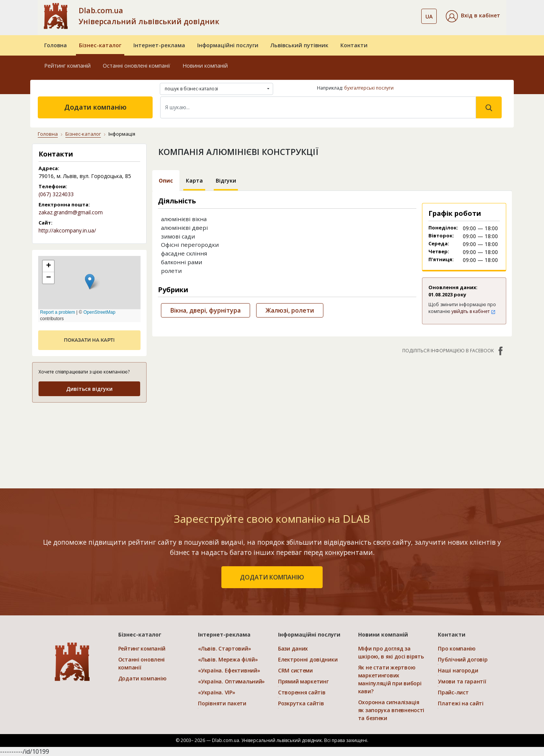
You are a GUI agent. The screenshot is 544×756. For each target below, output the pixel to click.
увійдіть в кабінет (474, 311)
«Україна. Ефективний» (229, 670)
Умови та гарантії (462, 681)
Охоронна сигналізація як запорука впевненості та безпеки (391, 710)
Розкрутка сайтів (301, 703)
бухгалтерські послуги (369, 88)
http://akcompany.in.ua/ (67, 230)
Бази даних (293, 648)
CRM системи (295, 670)
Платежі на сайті (461, 703)
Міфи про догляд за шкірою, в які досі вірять (391, 652)
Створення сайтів (302, 692)
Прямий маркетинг (303, 681)
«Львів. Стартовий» (224, 648)
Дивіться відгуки (89, 389)
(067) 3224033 (56, 194)
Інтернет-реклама (159, 45)
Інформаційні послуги (228, 45)
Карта (194, 180)
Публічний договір (463, 659)
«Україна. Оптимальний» (231, 681)
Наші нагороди (458, 670)
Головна (56, 45)
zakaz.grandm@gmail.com (71, 212)
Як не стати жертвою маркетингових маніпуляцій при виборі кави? (390, 679)
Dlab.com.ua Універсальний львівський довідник (149, 16)
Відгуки (226, 180)
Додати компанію (95, 107)
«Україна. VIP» (216, 692)
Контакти (354, 45)
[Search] (318, 107)
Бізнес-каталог (100, 45)
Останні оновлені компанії (137, 66)
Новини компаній (205, 66)
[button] (473, 16)
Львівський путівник (299, 45)
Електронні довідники (308, 659)
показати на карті (89, 340)
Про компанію (457, 648)
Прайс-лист (453, 692)
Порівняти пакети (222, 703)
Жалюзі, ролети (290, 310)
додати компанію (272, 577)
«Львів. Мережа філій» (228, 659)
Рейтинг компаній (67, 66)
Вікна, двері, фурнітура (206, 310)
